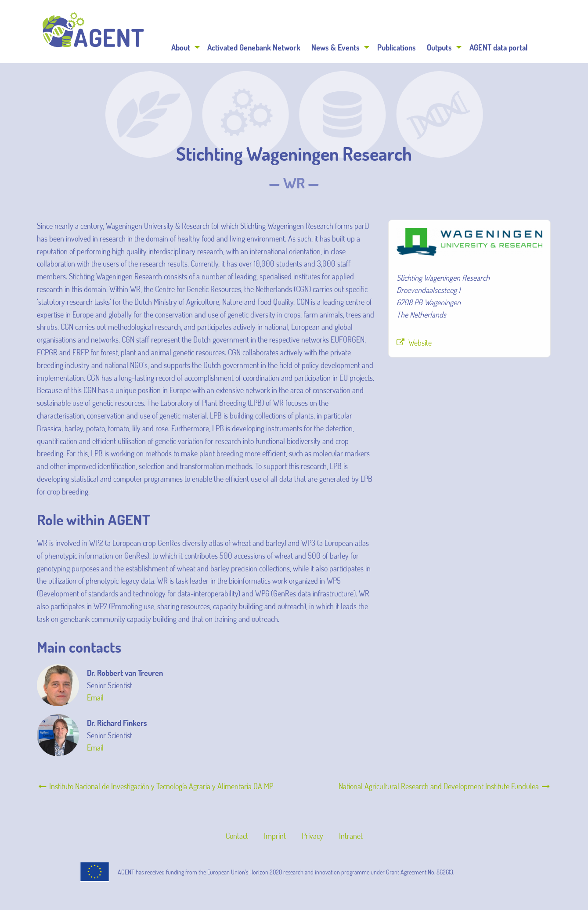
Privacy (312, 836)
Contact (237, 836)
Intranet (351, 836)
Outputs (439, 47)
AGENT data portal (498, 47)
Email (95, 697)
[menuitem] (184, 47)
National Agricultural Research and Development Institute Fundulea (445, 786)
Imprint (275, 836)
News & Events (335, 47)
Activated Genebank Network (254, 47)
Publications (397, 47)
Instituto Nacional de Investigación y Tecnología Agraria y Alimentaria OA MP (155, 786)
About (181, 47)
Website (420, 343)
